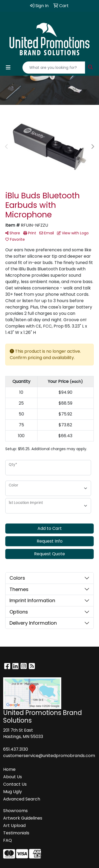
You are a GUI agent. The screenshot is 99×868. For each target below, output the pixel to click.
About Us (13, 777)
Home (9, 769)
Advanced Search (22, 799)
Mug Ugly (13, 792)
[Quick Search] (54, 68)
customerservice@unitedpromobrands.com (49, 756)
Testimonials (16, 833)
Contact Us (15, 784)
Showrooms (15, 811)
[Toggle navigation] (8, 68)
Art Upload (14, 826)
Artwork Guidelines (23, 818)
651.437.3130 (16, 749)
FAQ (8, 840)
